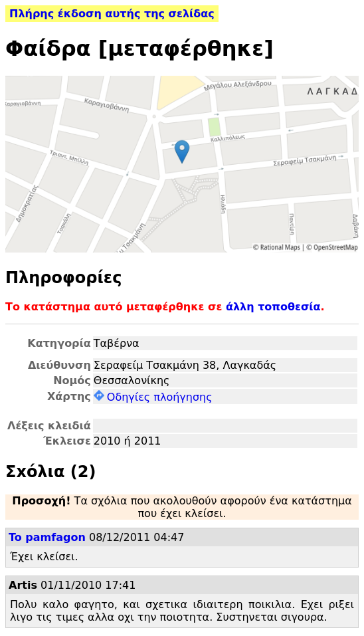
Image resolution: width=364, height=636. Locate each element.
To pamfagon (47, 537)
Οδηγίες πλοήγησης (153, 397)
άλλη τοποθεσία (273, 307)
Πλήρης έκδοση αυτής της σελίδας (112, 14)
